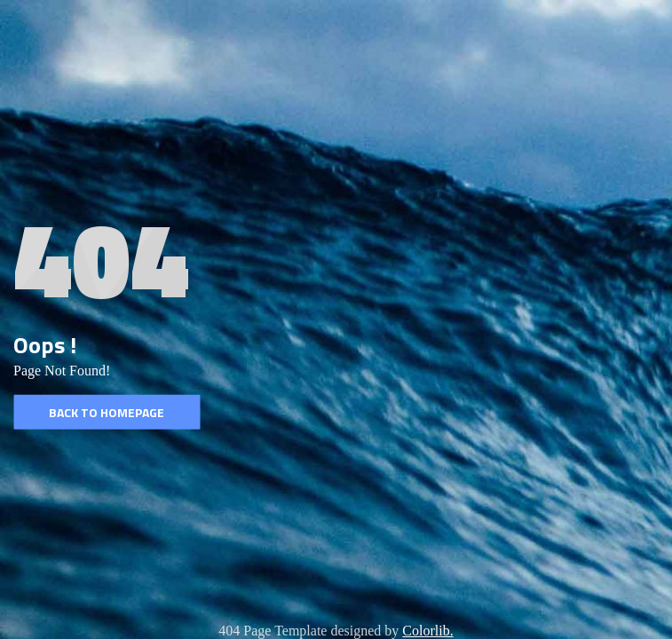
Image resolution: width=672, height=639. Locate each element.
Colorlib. (427, 631)
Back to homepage (107, 412)
